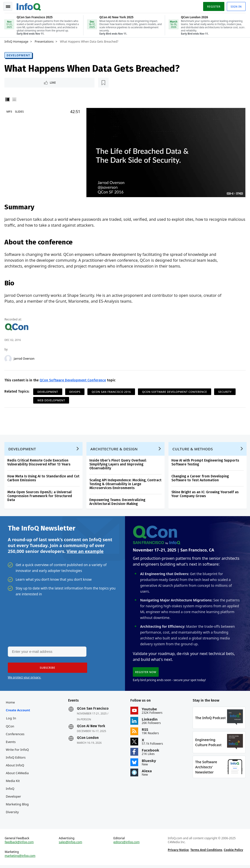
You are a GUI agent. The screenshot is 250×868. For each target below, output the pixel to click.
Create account (18, 712)
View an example (85, 552)
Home (11, 704)
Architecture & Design (115, 449)
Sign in (236, 6)
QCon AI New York (91, 728)
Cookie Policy (233, 852)
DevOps (75, 391)
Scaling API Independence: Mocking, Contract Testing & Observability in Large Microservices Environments (126, 484)
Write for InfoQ (18, 751)
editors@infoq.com (127, 845)
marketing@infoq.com (21, 858)
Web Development (52, 400)
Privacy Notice (178, 852)
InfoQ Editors (16, 759)
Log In (12, 720)
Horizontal (15, 99)
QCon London (88, 739)
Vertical (8, 99)
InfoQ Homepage (17, 41)
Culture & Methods (193, 449)
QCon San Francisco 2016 (112, 391)
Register (213, 6)
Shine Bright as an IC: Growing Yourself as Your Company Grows (205, 494)
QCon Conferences (16, 732)
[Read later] (34, 82)
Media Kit (13, 782)
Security (225, 391)
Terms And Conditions (206, 852)
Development (19, 54)
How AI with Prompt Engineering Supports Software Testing (206, 462)
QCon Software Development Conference (73, 380)
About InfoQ (16, 767)
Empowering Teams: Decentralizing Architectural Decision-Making (118, 502)
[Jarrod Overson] (9, 358)
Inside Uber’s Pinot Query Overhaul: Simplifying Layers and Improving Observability (118, 464)
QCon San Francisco (93, 710)
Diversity (13, 813)
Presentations (45, 41)
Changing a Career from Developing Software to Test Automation (201, 478)
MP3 (10, 111)
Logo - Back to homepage (29, 5)
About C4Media (18, 774)
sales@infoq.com (71, 845)
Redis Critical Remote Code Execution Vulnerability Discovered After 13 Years (39, 462)
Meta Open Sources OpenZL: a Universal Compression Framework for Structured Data (40, 496)
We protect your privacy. (24, 679)
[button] (46, 669)
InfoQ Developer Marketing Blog (18, 798)
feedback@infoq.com (20, 845)
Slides (20, 111)
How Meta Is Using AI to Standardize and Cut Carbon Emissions (44, 478)
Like (18, 82)
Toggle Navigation (10, 6)
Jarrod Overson (25, 358)
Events (11, 743)
